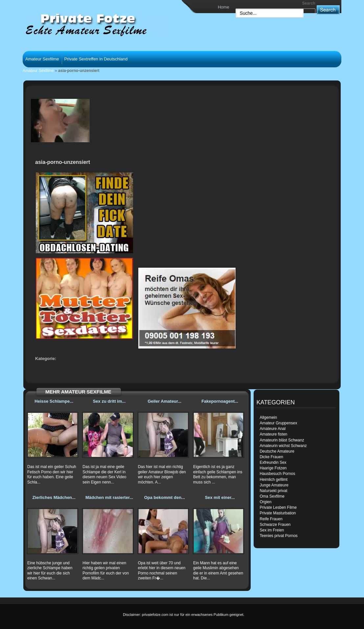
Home (224, 7)
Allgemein (268, 417)
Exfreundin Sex (273, 462)
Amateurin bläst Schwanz (282, 440)
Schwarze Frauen (275, 525)
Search (309, 3)
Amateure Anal (273, 429)
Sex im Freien (272, 530)
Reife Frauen (271, 519)
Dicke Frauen (271, 457)
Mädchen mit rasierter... (109, 497)
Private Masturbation (278, 513)
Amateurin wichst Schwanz (283, 446)
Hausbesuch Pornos (277, 474)
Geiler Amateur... (164, 401)
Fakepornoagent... (220, 401)
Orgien (265, 502)
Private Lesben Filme (278, 507)
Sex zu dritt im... (109, 401)
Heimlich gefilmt (273, 480)
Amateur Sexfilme (42, 59)
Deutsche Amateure (277, 451)
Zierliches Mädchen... (54, 497)
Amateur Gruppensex (278, 423)
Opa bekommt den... (165, 497)
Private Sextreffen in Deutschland (96, 59)
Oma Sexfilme (272, 496)
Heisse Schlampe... (54, 401)
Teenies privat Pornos (278, 536)
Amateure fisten (273, 434)
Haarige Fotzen (273, 468)
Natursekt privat (273, 491)
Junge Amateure (274, 485)
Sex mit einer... (220, 497)
